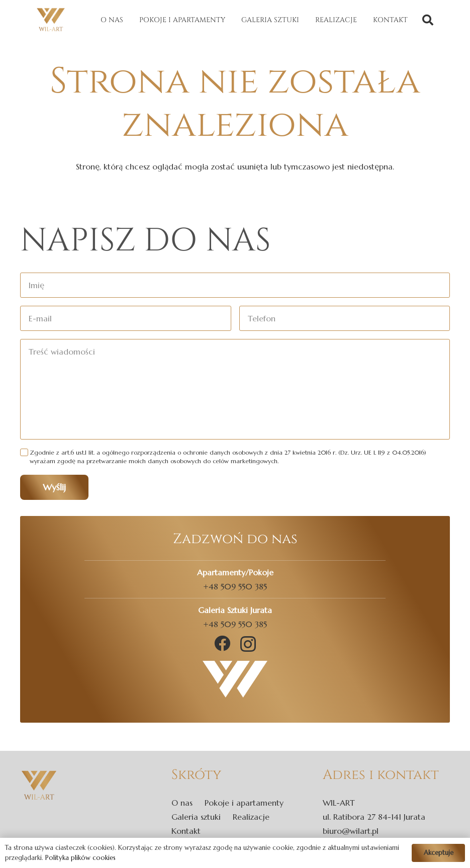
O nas (182, 803)
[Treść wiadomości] (235, 389)
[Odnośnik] (51, 20)
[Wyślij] (54, 487)
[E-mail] (126, 318)
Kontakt (186, 831)
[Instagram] (248, 644)
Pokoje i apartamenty (244, 803)
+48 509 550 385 (235, 586)
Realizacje (251, 817)
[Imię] (235, 285)
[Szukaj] (428, 20)
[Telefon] (345, 318)
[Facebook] (222, 643)
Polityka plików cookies (80, 858)
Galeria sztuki (196, 817)
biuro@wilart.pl (351, 831)
